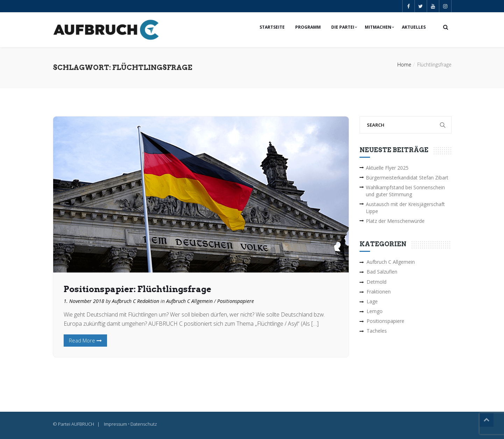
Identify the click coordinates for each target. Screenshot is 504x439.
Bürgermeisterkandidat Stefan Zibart (407, 178)
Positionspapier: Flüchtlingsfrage (137, 289)
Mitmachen (378, 27)
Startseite (272, 27)
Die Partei (343, 27)
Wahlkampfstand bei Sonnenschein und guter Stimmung (405, 191)
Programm (308, 27)
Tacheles (377, 331)
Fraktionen (379, 292)
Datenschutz (144, 424)
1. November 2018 (84, 301)
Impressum (115, 424)
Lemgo (375, 311)
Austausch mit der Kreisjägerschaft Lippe (405, 208)
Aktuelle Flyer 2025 (387, 168)
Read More (85, 340)
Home (404, 65)
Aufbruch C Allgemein (189, 301)
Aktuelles (414, 27)
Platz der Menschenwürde (395, 221)
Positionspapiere (236, 301)
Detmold (377, 282)
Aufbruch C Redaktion (136, 301)
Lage (372, 301)
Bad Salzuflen (382, 272)
